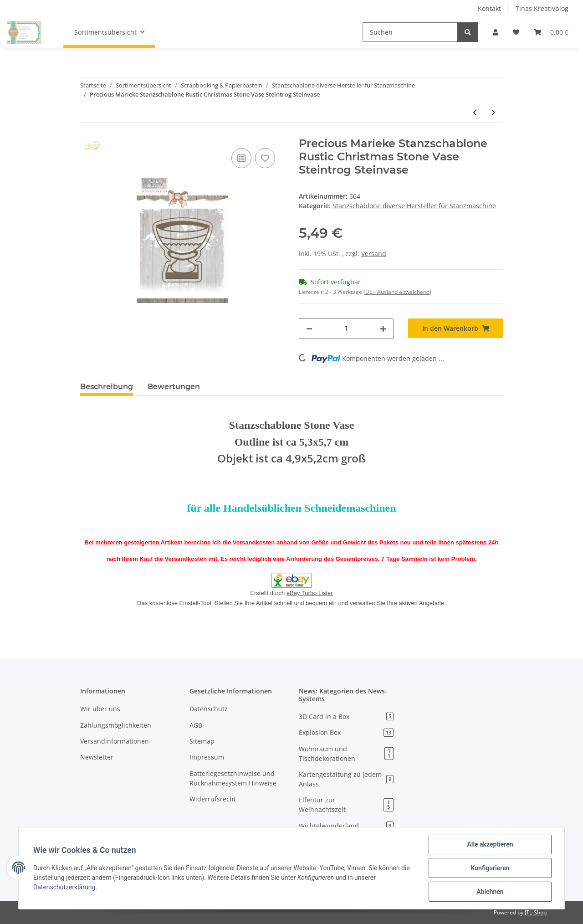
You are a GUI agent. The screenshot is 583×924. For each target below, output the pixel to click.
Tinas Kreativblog (542, 8)
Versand (374, 254)
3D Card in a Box (346, 716)
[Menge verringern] (309, 329)
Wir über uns (100, 709)
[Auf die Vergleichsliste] (241, 158)
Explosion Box (346, 732)
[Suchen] (410, 32)
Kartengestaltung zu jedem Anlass (346, 779)
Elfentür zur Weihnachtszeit (346, 805)
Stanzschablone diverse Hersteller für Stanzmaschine (414, 206)
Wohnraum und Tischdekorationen (346, 754)
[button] (496, 32)
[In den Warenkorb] (455, 328)
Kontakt (489, 8)
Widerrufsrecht (213, 799)
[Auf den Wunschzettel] (265, 158)
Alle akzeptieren (490, 844)
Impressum (207, 757)
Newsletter (97, 757)
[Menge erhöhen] (383, 329)
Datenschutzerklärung (64, 887)
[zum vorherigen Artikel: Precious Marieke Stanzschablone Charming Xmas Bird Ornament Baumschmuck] (475, 112)
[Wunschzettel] (516, 32)
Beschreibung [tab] (107, 387)
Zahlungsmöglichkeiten (116, 725)
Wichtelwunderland (346, 826)
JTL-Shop (536, 912)
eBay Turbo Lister (310, 593)
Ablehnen (490, 892)
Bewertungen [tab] (174, 387)
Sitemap (202, 741)
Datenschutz (209, 709)
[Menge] (346, 329)
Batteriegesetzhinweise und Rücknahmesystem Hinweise (233, 778)
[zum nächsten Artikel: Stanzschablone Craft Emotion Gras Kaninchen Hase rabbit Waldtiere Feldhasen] (494, 112)
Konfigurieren (490, 868)
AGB (196, 725)
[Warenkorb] (551, 32)
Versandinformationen (115, 741)
